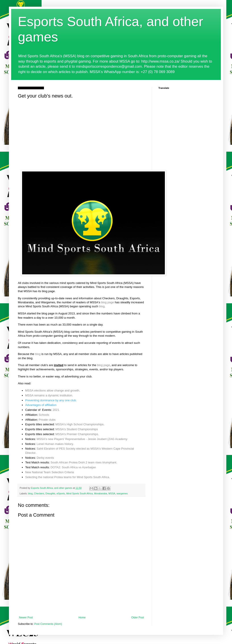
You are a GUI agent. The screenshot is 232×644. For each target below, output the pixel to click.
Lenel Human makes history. (55, 444)
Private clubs (47, 420)
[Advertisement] (81, 134)
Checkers (39, 493)
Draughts (50, 493)
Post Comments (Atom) (48, 624)
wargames (122, 493)
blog (102, 306)
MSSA (112, 493)
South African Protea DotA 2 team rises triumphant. (84, 462)
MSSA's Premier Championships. (77, 434)
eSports (61, 493)
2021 (56, 410)
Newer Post (26, 618)
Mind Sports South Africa (80, 493)
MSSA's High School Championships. (80, 424)
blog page (108, 302)
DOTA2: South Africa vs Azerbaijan (73, 467)
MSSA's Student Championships (77, 429)
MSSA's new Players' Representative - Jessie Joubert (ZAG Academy (82, 439)
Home (82, 618)
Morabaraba (101, 493)
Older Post (138, 618)
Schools (44, 415)
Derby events (45, 458)
